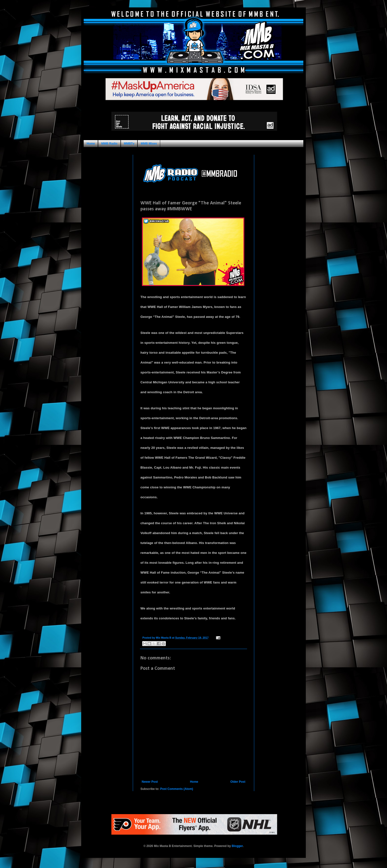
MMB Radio (109, 144)
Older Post (238, 782)
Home (91, 144)
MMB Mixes (149, 144)
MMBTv (129, 144)
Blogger (237, 846)
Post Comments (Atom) (177, 789)
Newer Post (150, 782)
